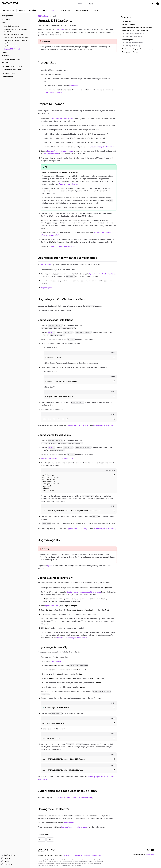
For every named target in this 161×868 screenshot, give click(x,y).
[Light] (152, 4)
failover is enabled (46, 265)
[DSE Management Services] (15, 66)
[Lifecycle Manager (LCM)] (15, 59)
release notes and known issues (61, 119)
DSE (54, 10)
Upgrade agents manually (52, 647)
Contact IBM (149, 855)
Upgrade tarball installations (54, 435)
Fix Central (55, 661)
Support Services (83, 10)
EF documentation (53, 93)
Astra (22, 10)
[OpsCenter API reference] (15, 70)
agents (50, 566)
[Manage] (15, 56)
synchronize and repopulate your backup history (76, 798)
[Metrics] (15, 63)
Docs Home (8, 10)
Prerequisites (47, 63)
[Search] (85, 4)
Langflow (34, 10)
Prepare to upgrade (51, 104)
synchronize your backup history (105, 425)
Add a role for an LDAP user (69, 184)
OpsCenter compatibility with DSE (102, 147)
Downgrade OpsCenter (54, 809)
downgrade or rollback (51, 154)
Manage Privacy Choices (93, 855)
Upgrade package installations (55, 320)
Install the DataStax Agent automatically (72, 638)
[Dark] (155, 4)
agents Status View (52, 606)
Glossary (5, 858)
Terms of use (78, 855)
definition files (59, 30)
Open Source (66, 10)
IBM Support (68, 823)
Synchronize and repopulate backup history (68, 791)
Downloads (6, 864)
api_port (51, 332)
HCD (45, 10)
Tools (97, 10)
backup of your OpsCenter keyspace (60, 151)
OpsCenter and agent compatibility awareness (84, 592)
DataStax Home (8, 855)
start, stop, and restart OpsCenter (63, 246)
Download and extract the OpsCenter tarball (57, 459)
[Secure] (15, 52)
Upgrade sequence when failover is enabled (68, 258)
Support (5, 861)
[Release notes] (15, 77)
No (50, 840)
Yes (42, 840)
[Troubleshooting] (15, 73)
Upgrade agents (47, 288)
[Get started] (15, 19)
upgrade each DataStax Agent (78, 425)
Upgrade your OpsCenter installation (102, 274)
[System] (158, 4)
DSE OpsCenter (43, 16)
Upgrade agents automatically (55, 578)
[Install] (15, 23)
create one (73, 86)
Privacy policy (68, 855)
